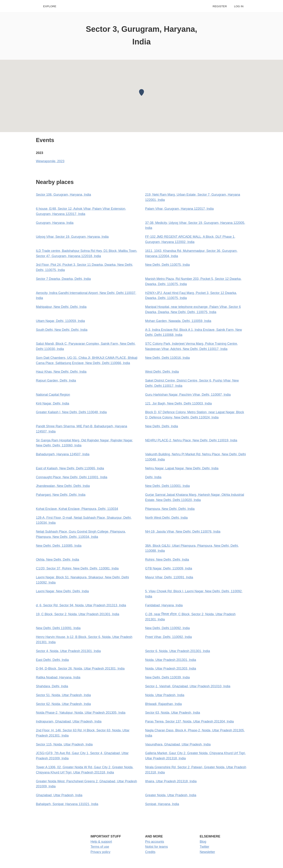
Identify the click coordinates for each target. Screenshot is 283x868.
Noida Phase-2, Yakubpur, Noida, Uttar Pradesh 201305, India (81, 713)
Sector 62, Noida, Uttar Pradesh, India (63, 704)
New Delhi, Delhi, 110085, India (59, 546)
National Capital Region (53, 395)
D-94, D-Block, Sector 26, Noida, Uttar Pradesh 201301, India (80, 669)
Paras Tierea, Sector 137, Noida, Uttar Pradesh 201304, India (189, 721)
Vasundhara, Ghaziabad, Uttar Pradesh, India (178, 744)
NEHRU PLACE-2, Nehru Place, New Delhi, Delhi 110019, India (191, 440)
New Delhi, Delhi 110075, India (167, 265)
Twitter (205, 847)
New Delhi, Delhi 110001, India (167, 486)
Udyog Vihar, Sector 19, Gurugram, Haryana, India (72, 237)
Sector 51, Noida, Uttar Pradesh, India (63, 695)
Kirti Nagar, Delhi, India (53, 403)
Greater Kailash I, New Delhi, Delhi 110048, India (71, 412)
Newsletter (207, 852)
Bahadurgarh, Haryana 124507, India (63, 454)
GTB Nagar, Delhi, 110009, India (169, 568)
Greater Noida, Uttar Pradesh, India (171, 795)
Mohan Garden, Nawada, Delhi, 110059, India (178, 321)
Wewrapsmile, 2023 (50, 161)
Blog (203, 842)
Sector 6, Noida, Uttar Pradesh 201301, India (178, 651)
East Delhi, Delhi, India (52, 660)
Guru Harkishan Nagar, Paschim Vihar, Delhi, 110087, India (188, 395)
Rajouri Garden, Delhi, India (56, 381)
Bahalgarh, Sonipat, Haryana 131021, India (67, 804)
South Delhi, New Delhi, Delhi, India (62, 330)
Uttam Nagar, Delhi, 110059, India (60, 321)
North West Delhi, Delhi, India (166, 518)
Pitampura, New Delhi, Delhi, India (170, 509)
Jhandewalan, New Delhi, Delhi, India (63, 486)
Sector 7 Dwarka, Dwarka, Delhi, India (63, 279)
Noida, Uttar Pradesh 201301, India (171, 660)
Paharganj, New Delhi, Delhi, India (61, 495)
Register (220, 6)
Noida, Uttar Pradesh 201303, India (171, 669)
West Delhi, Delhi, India (162, 372)
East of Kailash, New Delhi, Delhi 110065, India (70, 468)
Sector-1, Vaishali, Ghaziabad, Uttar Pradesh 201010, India (188, 686)
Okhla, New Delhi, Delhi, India (57, 560)
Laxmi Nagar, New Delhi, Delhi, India (62, 591)
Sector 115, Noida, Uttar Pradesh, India (64, 744)
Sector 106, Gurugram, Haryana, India (63, 195)
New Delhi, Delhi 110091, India (58, 628)
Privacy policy (101, 852)
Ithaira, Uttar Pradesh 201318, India (171, 781)
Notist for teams (156, 847)
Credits (150, 852)
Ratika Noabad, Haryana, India (58, 677)
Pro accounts (155, 842)
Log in (239, 6)
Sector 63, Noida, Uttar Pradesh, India (173, 713)
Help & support (101, 842)
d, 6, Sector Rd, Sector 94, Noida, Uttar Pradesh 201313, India (81, 605)
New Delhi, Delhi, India (162, 426)
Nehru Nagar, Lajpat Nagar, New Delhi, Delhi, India (182, 468)
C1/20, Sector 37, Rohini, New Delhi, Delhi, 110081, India (77, 568)
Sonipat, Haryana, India (162, 804)
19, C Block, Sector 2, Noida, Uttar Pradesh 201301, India (78, 614)
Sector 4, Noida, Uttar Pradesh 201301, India (68, 651)
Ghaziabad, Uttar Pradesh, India (59, 795)
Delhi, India (153, 477)
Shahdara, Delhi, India (52, 686)
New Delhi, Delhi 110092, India (167, 628)
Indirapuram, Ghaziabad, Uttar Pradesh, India (69, 721)
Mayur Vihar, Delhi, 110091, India (169, 577)
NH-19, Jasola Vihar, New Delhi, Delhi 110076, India (183, 532)
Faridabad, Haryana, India (164, 605)
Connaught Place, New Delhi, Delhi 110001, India (72, 477)
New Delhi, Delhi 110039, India (167, 677)
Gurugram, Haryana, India (55, 223)
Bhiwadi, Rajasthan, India (163, 704)
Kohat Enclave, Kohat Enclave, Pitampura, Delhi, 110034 (77, 509)
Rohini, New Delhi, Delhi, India (167, 560)
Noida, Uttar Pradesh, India (165, 695)
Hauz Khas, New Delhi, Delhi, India (61, 372)
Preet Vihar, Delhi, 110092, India (168, 637)
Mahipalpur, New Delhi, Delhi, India (61, 307)
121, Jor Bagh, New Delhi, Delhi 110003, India (178, 403)
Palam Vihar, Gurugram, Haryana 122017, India (179, 209)
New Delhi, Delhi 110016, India (167, 358)
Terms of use (100, 847)
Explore (50, 6)
